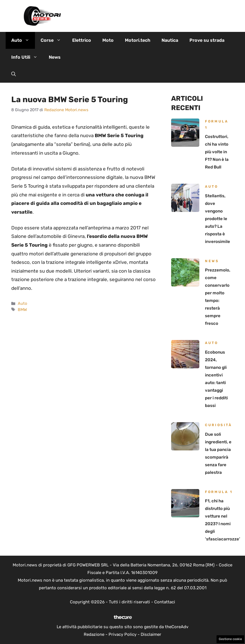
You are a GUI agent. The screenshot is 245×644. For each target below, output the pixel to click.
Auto (23, 40)
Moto (108, 40)
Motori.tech (138, 40)
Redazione (94, 634)
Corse (54, 40)
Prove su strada (207, 40)
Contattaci (165, 602)
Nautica (170, 40)
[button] (14, 74)
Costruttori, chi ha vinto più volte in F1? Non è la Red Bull (217, 152)
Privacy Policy (122, 634)
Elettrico (82, 40)
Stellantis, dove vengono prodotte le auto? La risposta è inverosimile (218, 219)
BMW (22, 310)
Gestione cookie (230, 639)
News (55, 57)
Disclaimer (151, 634)
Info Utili (27, 57)
